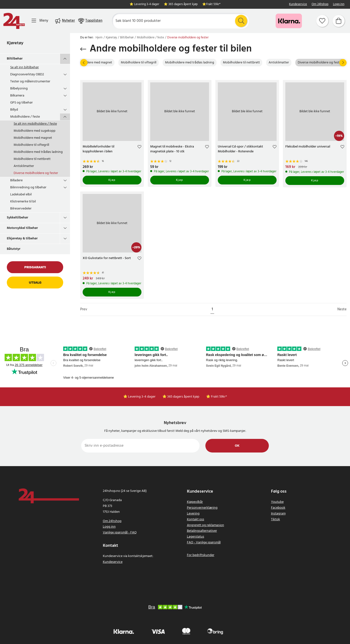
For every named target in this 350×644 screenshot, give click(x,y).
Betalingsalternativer (202, 531)
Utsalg (35, 283)
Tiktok (276, 519)
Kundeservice (298, 4)
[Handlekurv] (339, 21)
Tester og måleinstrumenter (30, 82)
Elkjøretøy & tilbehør (22, 239)
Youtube (277, 502)
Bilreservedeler (21, 209)
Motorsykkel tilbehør (22, 228)
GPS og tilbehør (22, 103)
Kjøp (112, 180)
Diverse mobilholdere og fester (36, 173)
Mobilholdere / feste (25, 117)
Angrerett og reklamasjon (206, 525)
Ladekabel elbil (21, 195)
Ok (237, 446)
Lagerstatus (196, 537)
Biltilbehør (15, 59)
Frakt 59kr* (213, 4)
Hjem (99, 38)
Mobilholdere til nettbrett (32, 159)
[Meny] (40, 21)
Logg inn (339, 4)
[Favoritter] (322, 21)
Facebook (278, 508)
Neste (342, 309)
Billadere (16, 180)
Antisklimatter (24, 166)
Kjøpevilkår (195, 502)
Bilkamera (17, 96)
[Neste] (343, 63)
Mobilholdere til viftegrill (31, 145)
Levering (193, 514)
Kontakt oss (196, 519)
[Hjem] (14, 21)
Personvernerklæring (202, 508)
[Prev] (84, 63)
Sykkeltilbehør (17, 218)
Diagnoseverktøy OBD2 (27, 74)
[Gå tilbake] (83, 49)
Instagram (278, 514)
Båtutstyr (14, 249)
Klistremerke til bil (23, 202)
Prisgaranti (35, 267)
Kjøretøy (15, 43)
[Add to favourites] (139, 147)
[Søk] (180, 21)
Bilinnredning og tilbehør (28, 187)
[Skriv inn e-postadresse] (140, 446)
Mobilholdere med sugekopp (35, 131)
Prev (84, 309)
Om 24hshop (320, 4)
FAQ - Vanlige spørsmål (204, 543)
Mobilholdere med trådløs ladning (38, 152)
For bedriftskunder (201, 555)
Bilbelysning (19, 89)
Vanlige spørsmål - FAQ (120, 533)
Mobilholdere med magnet (33, 138)
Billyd (14, 110)
